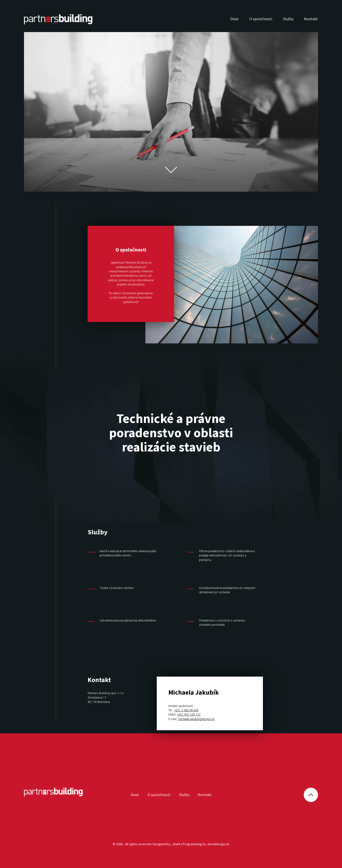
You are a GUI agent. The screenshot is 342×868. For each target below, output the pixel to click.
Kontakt (311, 19)
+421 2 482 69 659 (186, 710)
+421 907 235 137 (189, 715)
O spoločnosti (261, 19)
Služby (288, 19)
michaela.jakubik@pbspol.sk (196, 719)
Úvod (234, 19)
